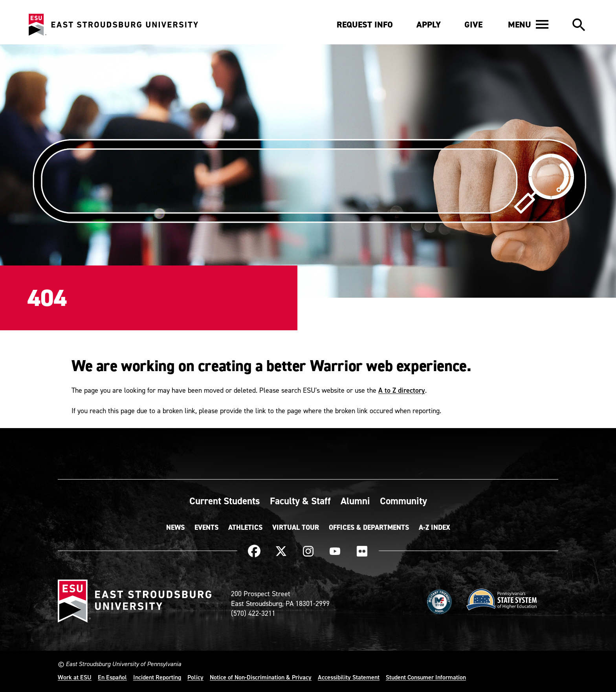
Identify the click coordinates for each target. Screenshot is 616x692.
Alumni (355, 501)
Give (473, 25)
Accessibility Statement (349, 677)
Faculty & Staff (300, 501)
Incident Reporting (157, 677)
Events (206, 527)
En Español (112, 677)
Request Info (365, 25)
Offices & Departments (369, 527)
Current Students (225, 501)
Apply (429, 25)
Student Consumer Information (426, 677)
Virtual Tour (296, 527)
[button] (528, 24)
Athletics (245, 527)
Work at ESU (75, 677)
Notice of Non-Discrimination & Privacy (261, 677)
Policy (195, 677)
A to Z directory (402, 390)
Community (403, 501)
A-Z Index (434, 527)
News (175, 527)
